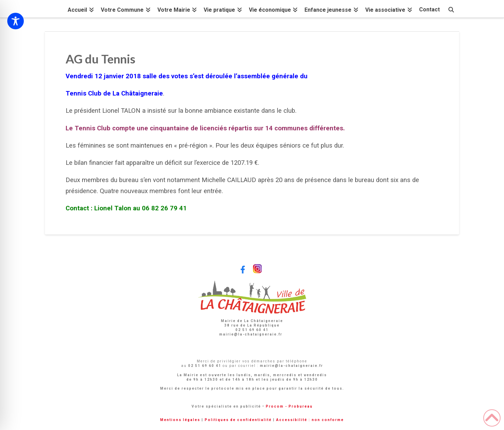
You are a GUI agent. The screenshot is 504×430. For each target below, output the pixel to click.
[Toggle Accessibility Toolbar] (16, 21)
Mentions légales (180, 420)
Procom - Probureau (289, 406)
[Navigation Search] (451, 9)
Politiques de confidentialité (238, 420)
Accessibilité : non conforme (310, 420)
